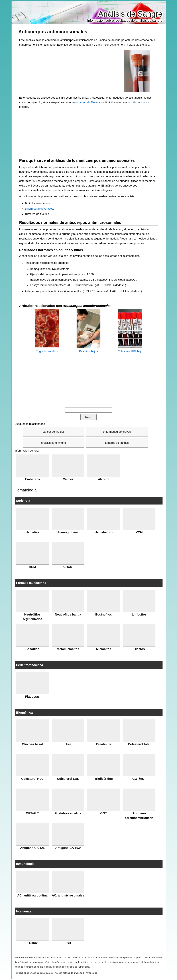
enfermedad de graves (117, 432)
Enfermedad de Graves (39, 209)
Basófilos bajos (88, 351)
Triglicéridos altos (47, 351)
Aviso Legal (92, 973)
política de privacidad (73, 973)
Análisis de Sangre (130, 14)
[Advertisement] (67, 71)
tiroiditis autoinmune (54, 443)
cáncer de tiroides (54, 432)
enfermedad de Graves (86, 102)
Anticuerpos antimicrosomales (53, 32)
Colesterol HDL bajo (130, 351)
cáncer (141, 102)
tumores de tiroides (117, 443)
